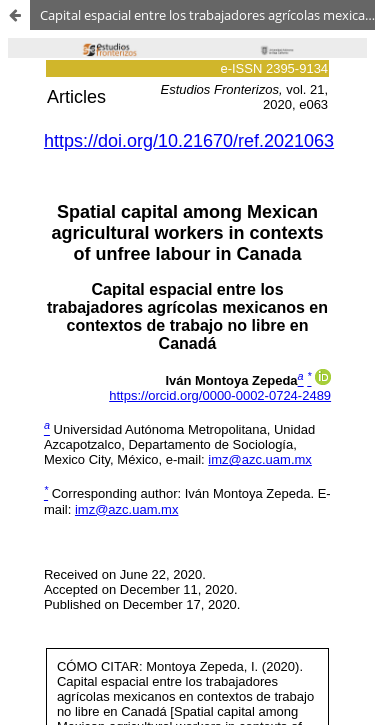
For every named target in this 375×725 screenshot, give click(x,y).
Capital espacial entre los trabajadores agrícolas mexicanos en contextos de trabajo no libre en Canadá (207, 15)
